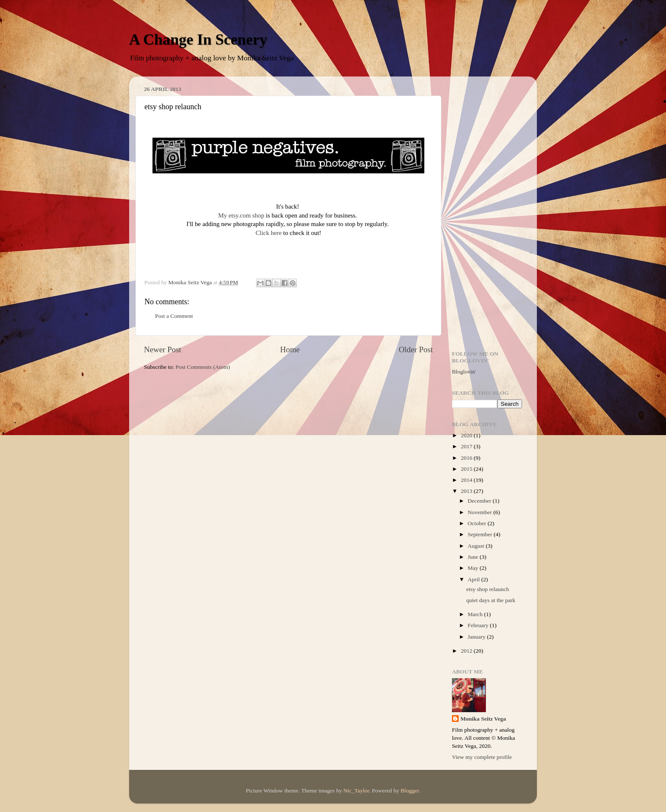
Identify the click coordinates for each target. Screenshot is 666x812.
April (474, 579)
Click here (269, 233)
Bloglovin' (464, 372)
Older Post (416, 349)
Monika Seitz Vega (483, 719)
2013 (467, 491)
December (480, 501)
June (474, 557)
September (481, 534)
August (477, 546)
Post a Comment (174, 316)
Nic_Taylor (356, 791)
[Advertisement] (487, 210)
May (474, 568)
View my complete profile (482, 757)
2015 (467, 469)
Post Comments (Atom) (203, 367)
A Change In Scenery (198, 40)
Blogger (410, 791)
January (477, 637)
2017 (467, 446)
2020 (467, 435)
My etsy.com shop (241, 215)
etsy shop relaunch (488, 589)
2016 (467, 458)
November (480, 512)
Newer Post (163, 349)
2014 (467, 480)
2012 (467, 651)
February (479, 625)
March (476, 614)
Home (290, 349)
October (478, 523)
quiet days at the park (491, 600)
